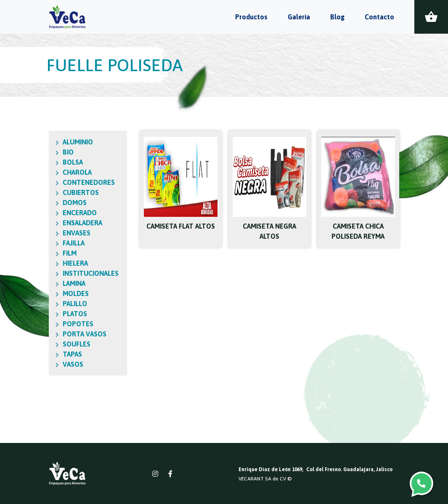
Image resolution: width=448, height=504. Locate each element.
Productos (251, 17)
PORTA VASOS (70, 334)
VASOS (58, 364)
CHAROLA (62, 172)
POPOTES (63, 324)
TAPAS (58, 354)
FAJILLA (59, 243)
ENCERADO (65, 213)
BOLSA (58, 162)
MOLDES (61, 293)
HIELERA (61, 263)
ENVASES (62, 233)
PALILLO (60, 304)
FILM (55, 253)
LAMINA (59, 283)
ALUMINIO (63, 142)
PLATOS (60, 314)
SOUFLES (62, 344)
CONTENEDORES (74, 182)
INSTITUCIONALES (76, 273)
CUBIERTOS (66, 192)
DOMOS (60, 203)
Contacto (379, 17)
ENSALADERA (68, 223)
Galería (299, 17)
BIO (53, 152)
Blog (337, 17)
